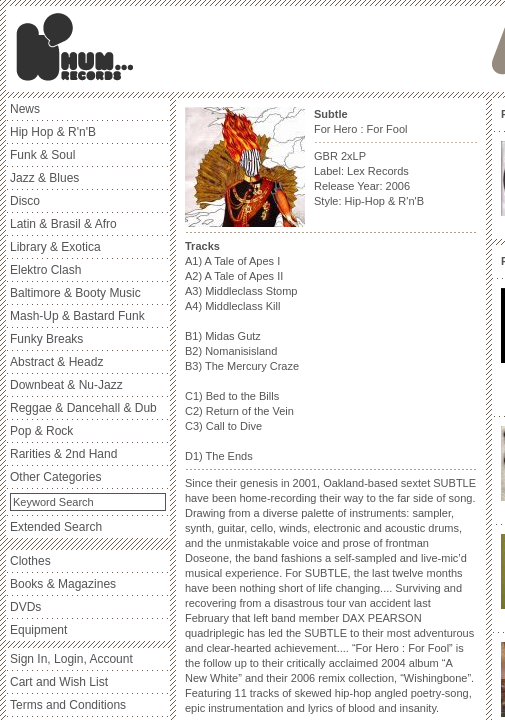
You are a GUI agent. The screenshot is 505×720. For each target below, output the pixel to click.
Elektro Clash (45, 270)
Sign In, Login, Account (71, 659)
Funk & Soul (42, 155)
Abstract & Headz (56, 362)
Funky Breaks (46, 339)
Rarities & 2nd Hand (63, 454)
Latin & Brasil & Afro (63, 224)
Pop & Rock (41, 431)
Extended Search (56, 527)
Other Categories (55, 477)
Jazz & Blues (44, 178)
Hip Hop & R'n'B (53, 132)
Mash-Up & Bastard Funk (77, 316)
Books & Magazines (63, 584)
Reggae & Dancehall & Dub (83, 408)
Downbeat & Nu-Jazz (66, 385)
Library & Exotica (55, 247)
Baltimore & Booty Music (75, 293)
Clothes (30, 561)
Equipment (38, 630)
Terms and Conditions (68, 705)
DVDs (25, 607)
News (25, 109)
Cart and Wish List (59, 682)
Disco (25, 201)
